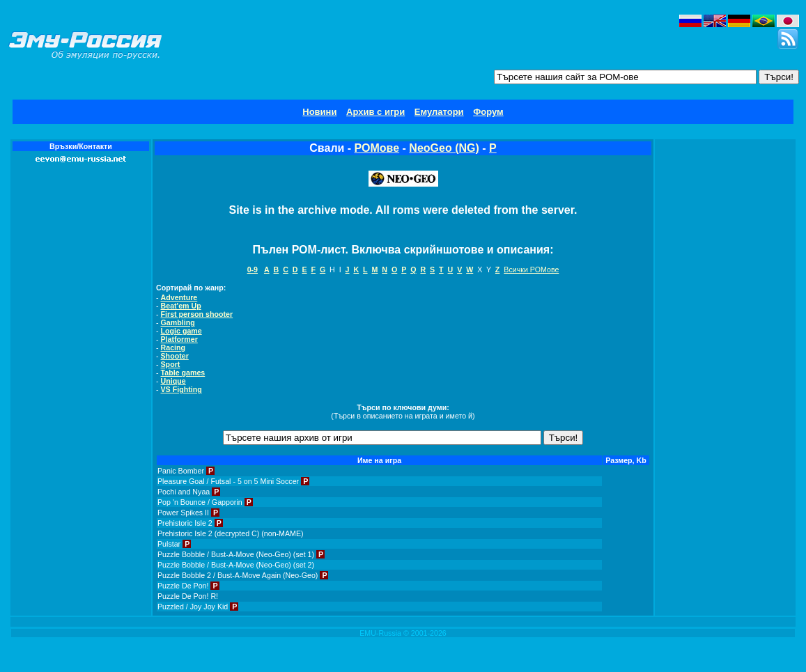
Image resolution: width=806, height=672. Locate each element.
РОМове (377, 148)
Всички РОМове (531, 269)
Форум (488, 112)
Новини (319, 112)
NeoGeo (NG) (444, 148)
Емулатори (439, 112)
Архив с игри (375, 112)
